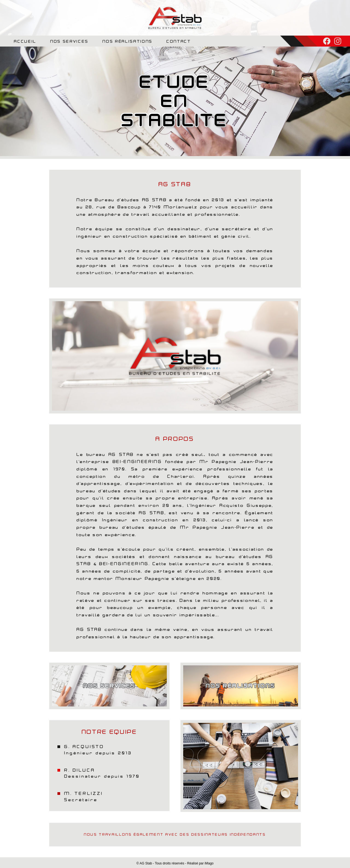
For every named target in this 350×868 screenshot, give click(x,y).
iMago (209, 863)
